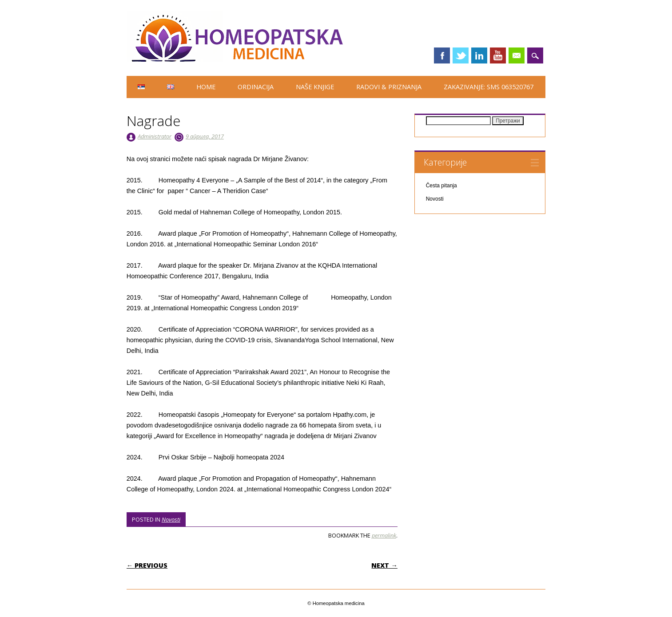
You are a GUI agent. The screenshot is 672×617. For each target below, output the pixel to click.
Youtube (498, 55)
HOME (206, 87)
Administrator (155, 136)
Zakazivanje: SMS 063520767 (489, 87)
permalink (384, 535)
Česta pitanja (441, 186)
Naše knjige (315, 87)
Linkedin (479, 55)
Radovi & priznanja (389, 87)
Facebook (442, 55)
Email (517, 55)
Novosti (171, 519)
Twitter (461, 55)
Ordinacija (256, 87)
